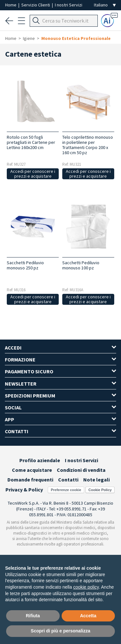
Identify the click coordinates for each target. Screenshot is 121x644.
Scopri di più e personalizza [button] (60, 631)
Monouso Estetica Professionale (76, 38)
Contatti (68, 480)
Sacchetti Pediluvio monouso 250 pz (25, 265)
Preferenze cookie (66, 490)
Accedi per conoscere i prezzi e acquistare (33, 174)
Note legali (96, 480)
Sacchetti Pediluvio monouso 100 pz (81, 265)
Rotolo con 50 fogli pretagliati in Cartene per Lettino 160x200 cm (31, 142)
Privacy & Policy (24, 490)
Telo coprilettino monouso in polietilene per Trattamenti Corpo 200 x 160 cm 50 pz (88, 145)
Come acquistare (32, 470)
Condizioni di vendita (81, 470)
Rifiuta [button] (33, 616)
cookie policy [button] (86, 587)
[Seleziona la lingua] (105, 5)
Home (11, 5)
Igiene (29, 38)
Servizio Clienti (36, 5)
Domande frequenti (30, 480)
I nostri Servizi (69, 5)
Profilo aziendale (40, 460)
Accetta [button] (88, 616)
